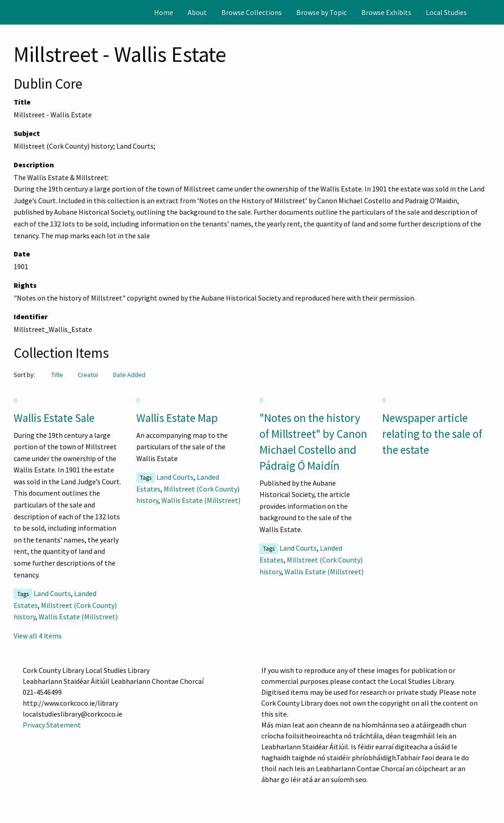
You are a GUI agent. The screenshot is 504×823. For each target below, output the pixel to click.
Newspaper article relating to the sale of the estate (432, 434)
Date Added (129, 375)
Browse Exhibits (386, 12)
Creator (88, 375)
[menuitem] (164, 12)
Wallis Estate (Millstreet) (78, 617)
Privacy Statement (52, 725)
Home (164, 12)
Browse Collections (252, 12)
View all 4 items (38, 636)
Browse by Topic (322, 12)
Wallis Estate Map (177, 418)
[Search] (496, 12)
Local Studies (446, 12)
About (197, 12)
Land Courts (52, 593)
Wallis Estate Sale (54, 418)
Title (57, 375)
